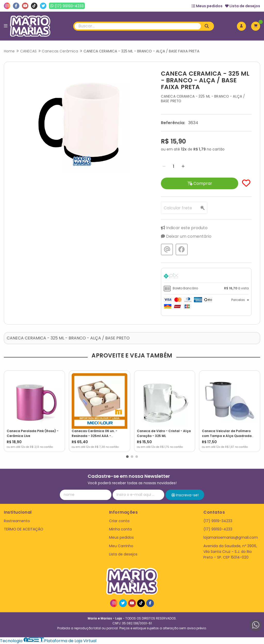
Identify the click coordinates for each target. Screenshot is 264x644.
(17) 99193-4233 (218, 529)
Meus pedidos (207, 6)
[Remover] (164, 166)
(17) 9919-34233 (218, 521)
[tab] (206, 277)
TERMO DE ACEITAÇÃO (24, 529)
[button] (127, 457)
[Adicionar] (183, 166)
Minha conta (120, 529)
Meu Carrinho (121, 546)
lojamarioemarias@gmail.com (231, 537)
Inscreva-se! (185, 495)
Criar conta (119, 521)
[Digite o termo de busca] (138, 26)
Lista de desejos (243, 6)
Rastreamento (17, 521)
